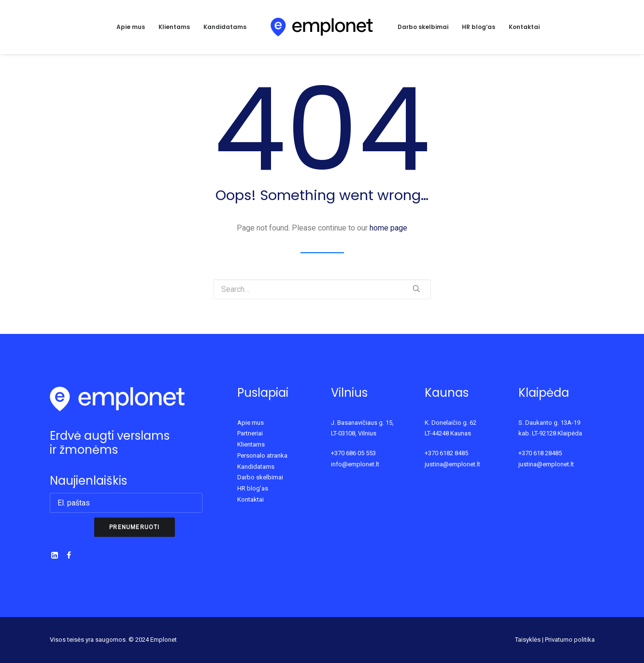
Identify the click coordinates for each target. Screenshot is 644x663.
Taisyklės (528, 640)
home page (388, 228)
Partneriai (250, 433)
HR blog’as (253, 488)
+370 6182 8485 (446, 453)
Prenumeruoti (134, 527)
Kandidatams (225, 27)
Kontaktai (524, 27)
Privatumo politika (570, 640)
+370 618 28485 (540, 453)
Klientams (174, 27)
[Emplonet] (322, 27)
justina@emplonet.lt (452, 464)
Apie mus (131, 27)
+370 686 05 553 (353, 453)
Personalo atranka (262, 455)
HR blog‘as (479, 27)
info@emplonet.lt (355, 464)
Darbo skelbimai (423, 27)
